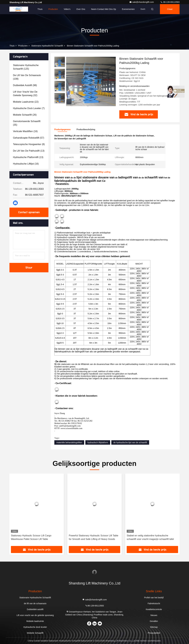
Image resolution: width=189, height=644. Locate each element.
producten (23, 46)
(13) (29, 151)
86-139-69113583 (170, 2)
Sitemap (154, 627)
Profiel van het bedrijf (154, 598)
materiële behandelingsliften (69, 442)
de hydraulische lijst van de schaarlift (130, 442)
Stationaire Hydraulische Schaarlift (47, 46)
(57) (29, 138)
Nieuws (154, 615)
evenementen (128, 9)
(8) (29, 144)
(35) (27, 123)
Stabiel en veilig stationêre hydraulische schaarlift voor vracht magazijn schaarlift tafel (150, 537)
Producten (53, 9)
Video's (67, 9)
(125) (26, 67)
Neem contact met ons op (104, 9)
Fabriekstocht (154, 603)
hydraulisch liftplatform (98, 442)
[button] (60, 102)
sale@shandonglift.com (142, 2)
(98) (25, 85)
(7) (29, 108)
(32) (25, 94)
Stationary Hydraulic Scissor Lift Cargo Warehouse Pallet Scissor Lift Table (31, 537)
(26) (25, 115)
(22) (26, 102)
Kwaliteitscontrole (154, 609)
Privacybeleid (154, 633)
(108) (27, 77)
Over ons (81, 9)
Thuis (40, 9)
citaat (170, 9)
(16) (25, 131)
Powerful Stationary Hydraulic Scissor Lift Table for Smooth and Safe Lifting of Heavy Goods (94, 537)
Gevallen (154, 621)
